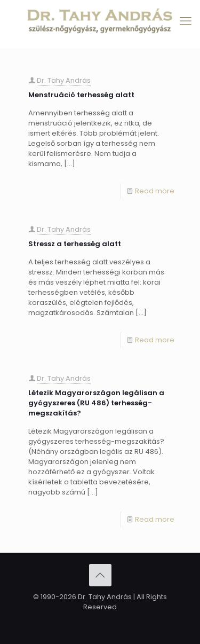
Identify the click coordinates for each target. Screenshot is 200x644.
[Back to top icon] (100, 575)
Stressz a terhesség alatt (75, 244)
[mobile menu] (186, 21)
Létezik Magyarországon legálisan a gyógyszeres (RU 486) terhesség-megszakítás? (96, 403)
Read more (155, 191)
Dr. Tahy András (64, 80)
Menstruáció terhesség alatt (81, 95)
